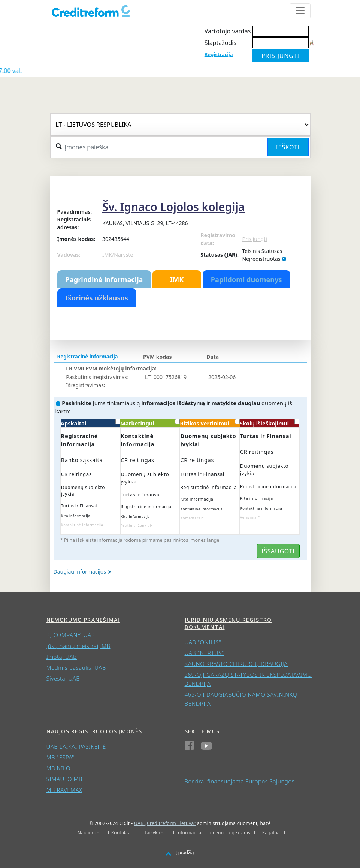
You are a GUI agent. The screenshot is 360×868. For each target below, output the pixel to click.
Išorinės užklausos (97, 298)
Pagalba (271, 833)
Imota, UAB (62, 657)
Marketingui (150, 423)
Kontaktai (122, 833)
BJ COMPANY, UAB (71, 635)
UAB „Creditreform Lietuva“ (165, 823)
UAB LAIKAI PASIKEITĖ (76, 746)
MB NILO (58, 768)
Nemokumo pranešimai (83, 620)
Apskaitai (90, 423)
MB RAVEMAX (64, 790)
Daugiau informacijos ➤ (83, 571)
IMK (177, 279)
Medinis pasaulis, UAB (76, 667)
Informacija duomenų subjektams (214, 833)
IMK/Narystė (118, 255)
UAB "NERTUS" (204, 653)
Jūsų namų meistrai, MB (78, 646)
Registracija (219, 54)
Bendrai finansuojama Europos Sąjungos (240, 781)
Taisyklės (154, 833)
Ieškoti (288, 147)
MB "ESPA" (60, 757)
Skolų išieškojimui (270, 423)
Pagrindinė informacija (104, 279)
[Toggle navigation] (300, 11)
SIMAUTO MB (64, 779)
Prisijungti (254, 239)
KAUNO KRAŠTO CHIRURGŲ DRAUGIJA (236, 664)
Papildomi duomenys (246, 279)
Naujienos (89, 833)
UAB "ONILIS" (203, 642)
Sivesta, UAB (63, 678)
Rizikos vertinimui (210, 423)
